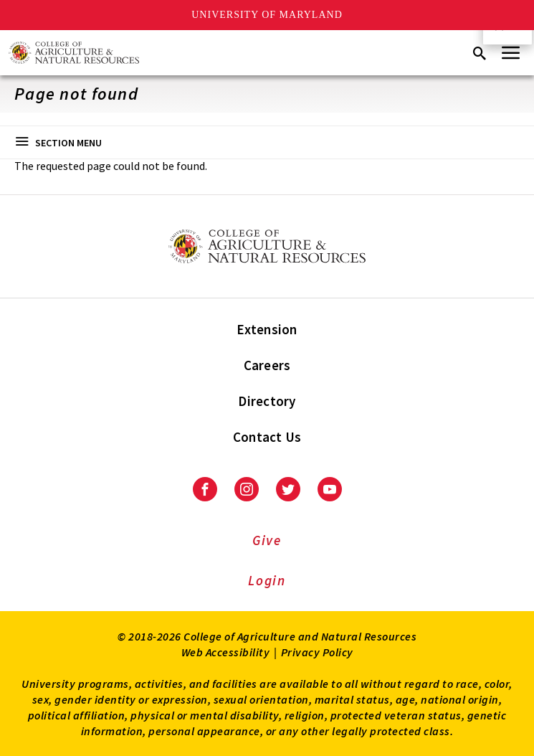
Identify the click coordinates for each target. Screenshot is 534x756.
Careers (267, 365)
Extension (267, 329)
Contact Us (267, 437)
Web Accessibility (226, 652)
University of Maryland (267, 15)
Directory (267, 401)
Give (267, 540)
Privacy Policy (317, 652)
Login (267, 580)
